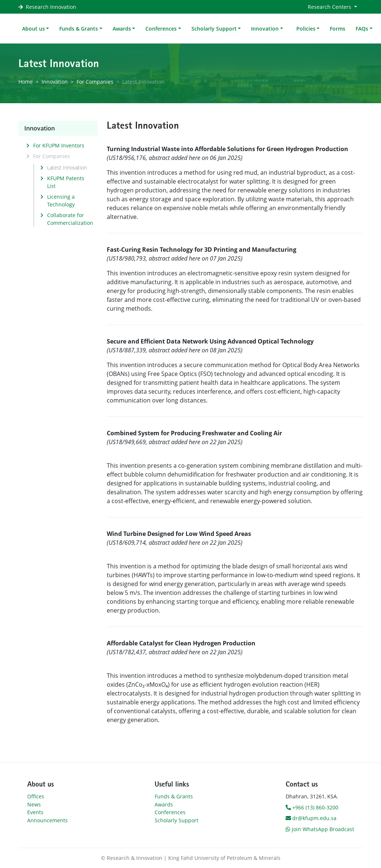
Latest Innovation (67, 168)
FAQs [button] (362, 29)
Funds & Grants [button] (79, 29)
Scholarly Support (177, 820)
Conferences (170, 812)
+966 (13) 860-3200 (312, 807)
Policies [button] (306, 29)
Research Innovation (51, 7)
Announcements (47, 820)
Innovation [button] (265, 29)
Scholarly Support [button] (214, 29)
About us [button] (33, 29)
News (34, 804)
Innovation (55, 82)
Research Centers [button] (330, 7)
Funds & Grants (174, 796)
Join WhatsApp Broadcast (320, 829)
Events (35, 812)
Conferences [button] (161, 29)
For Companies (95, 82)
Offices (36, 796)
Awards (164, 804)
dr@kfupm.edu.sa (311, 818)
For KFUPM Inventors (59, 145)
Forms (338, 29)
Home (26, 82)
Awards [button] (122, 29)
